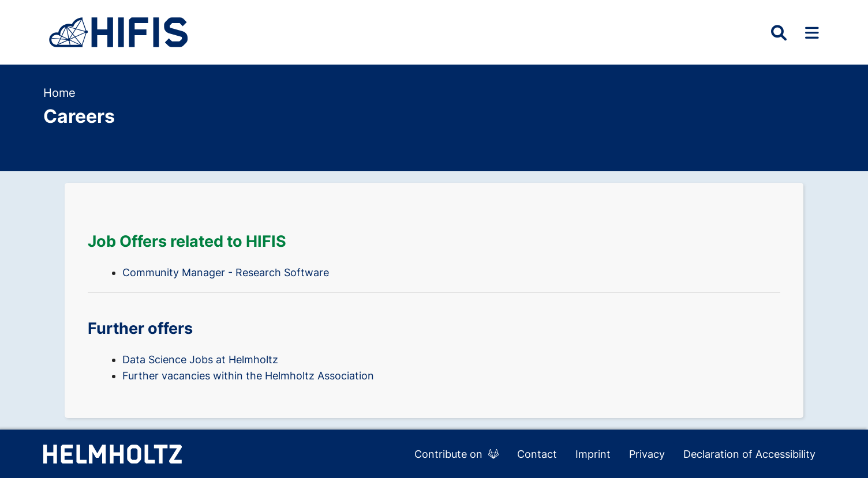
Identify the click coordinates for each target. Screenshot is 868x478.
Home (59, 93)
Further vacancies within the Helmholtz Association (248, 376)
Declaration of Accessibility (749, 454)
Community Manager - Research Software (226, 272)
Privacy (647, 454)
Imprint (593, 454)
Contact (537, 454)
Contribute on (457, 454)
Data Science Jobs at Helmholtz (200, 360)
